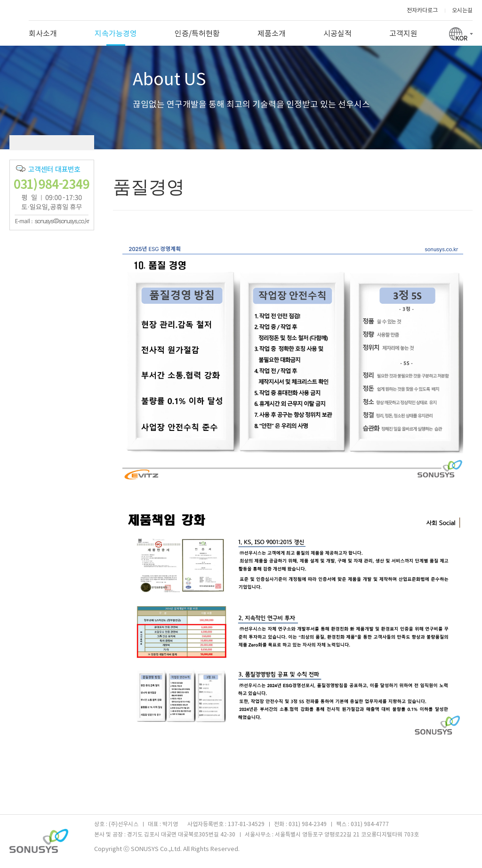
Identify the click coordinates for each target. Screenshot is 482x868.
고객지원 (403, 34)
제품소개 (272, 34)
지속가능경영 (116, 38)
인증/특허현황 (197, 34)
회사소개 (43, 34)
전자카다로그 (422, 11)
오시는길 (462, 11)
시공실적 (337, 34)
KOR (461, 33)
